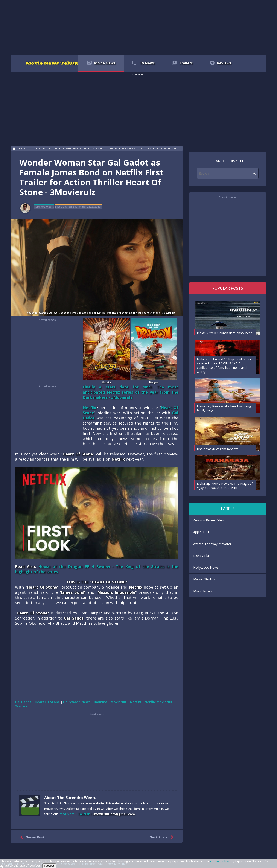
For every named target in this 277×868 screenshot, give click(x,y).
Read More (67, 814)
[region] (138, 27)
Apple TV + (201, 532)
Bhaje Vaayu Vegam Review (217, 449)
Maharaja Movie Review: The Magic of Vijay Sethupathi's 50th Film (225, 486)
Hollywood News (206, 567)
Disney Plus (202, 556)
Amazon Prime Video (209, 520)
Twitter (84, 814)
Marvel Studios (204, 579)
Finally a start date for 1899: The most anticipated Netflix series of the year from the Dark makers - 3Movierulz (130, 392)
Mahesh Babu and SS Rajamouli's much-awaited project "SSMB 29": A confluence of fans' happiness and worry (226, 365)
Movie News (202, 591)
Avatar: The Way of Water (212, 544)
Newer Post (31, 837)
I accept (49, 866)
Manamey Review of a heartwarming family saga (224, 408)
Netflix (89, 408)
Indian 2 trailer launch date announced (225, 333)
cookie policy (220, 861)
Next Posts (162, 837)
